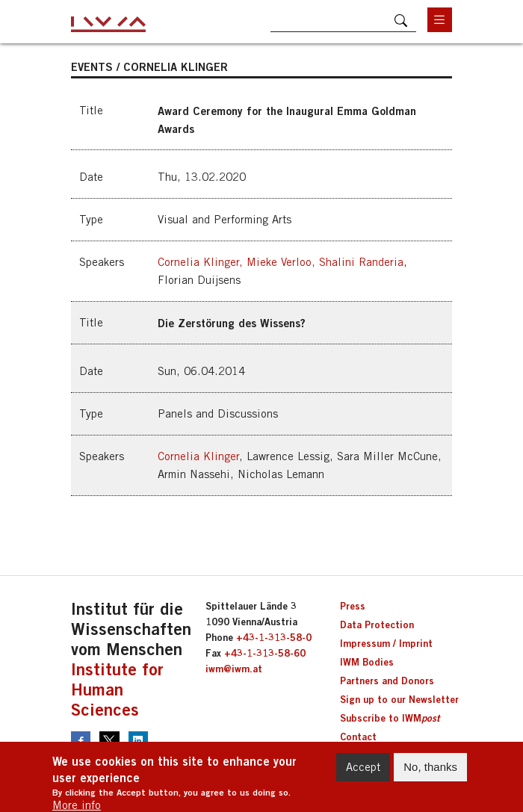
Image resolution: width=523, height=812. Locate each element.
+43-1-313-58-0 (274, 637)
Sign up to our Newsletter (399, 699)
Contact (358, 737)
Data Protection (377, 625)
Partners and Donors (387, 681)
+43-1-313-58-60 (265, 653)
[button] (261, 196)
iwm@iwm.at (234, 669)
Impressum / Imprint (386, 643)
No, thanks (430, 773)
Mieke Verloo (279, 262)
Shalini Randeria (361, 262)
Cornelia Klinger (198, 262)
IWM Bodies (367, 662)
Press (353, 606)
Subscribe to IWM (390, 718)
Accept (363, 773)
